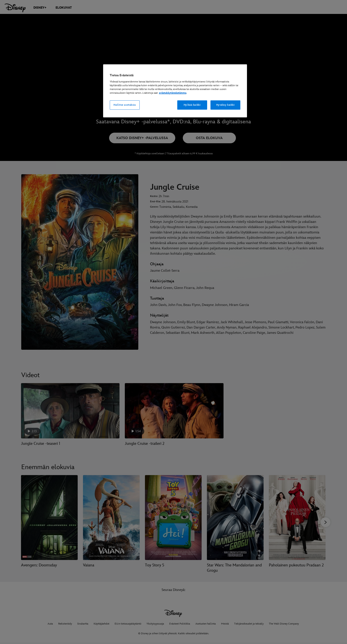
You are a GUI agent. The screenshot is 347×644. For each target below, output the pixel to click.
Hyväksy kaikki (226, 105)
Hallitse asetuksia (125, 105)
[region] (175, 91)
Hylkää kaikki (192, 105)
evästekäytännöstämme (173, 93)
